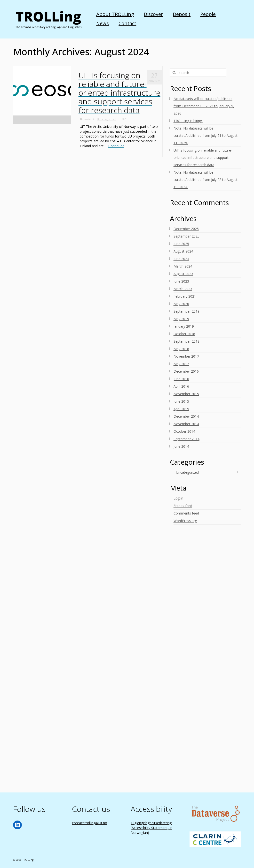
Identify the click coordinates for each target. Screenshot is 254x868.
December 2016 (186, 371)
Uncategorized (107, 119)
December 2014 (186, 416)
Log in (178, 498)
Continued (116, 146)
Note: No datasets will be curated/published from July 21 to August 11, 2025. (206, 135)
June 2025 (181, 244)
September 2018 (187, 341)
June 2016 (181, 379)
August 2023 (183, 274)
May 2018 (181, 349)
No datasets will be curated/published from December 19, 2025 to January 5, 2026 (204, 106)
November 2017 (186, 356)
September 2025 (187, 236)
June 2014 (181, 446)
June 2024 (181, 259)
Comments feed (186, 513)
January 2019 (184, 326)
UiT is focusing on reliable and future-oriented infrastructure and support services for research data (203, 157)
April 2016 (181, 386)
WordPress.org (185, 521)
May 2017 (181, 364)
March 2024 (183, 266)
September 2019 (187, 311)
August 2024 (183, 251)
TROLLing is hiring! (188, 121)
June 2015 (181, 401)
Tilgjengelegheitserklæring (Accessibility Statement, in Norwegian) (151, 828)
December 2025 (186, 229)
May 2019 (181, 319)
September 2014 (187, 439)
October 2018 (184, 334)
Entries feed (183, 506)
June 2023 (181, 281)
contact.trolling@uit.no (90, 823)
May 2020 (181, 304)
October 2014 (184, 431)
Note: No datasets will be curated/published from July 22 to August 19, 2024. (206, 180)
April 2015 (181, 409)
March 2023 (183, 289)
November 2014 (186, 424)
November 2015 (186, 394)
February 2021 (185, 296)
